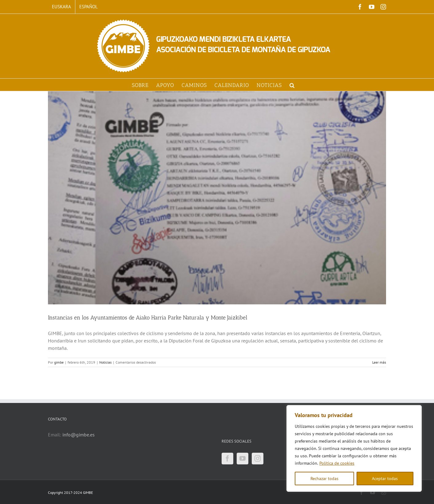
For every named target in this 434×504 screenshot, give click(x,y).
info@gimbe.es (79, 435)
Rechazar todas (324, 479)
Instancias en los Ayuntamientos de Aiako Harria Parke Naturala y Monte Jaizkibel (148, 318)
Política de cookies (337, 463)
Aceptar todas (385, 479)
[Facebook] (227, 459)
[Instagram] (258, 459)
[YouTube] (243, 459)
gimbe (59, 362)
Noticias (105, 362)
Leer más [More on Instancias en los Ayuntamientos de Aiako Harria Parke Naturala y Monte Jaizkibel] (379, 362)
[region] (354, 448)
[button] (292, 85)
